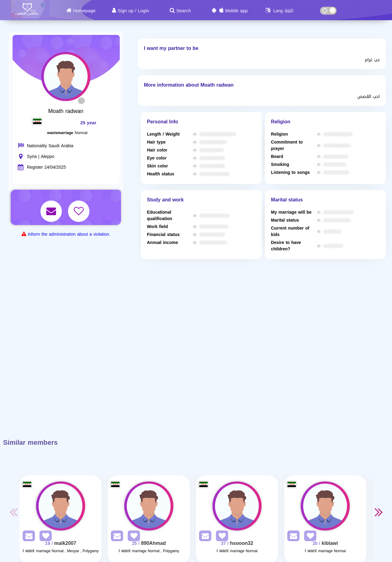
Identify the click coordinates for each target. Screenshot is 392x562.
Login (143, 11)
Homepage (84, 11)
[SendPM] (27, 537)
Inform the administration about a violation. (69, 234)
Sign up (126, 11)
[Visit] (61, 506)
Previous (13, 512)
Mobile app (236, 11)
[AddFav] (44, 537)
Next (379, 512)
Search (184, 11)
